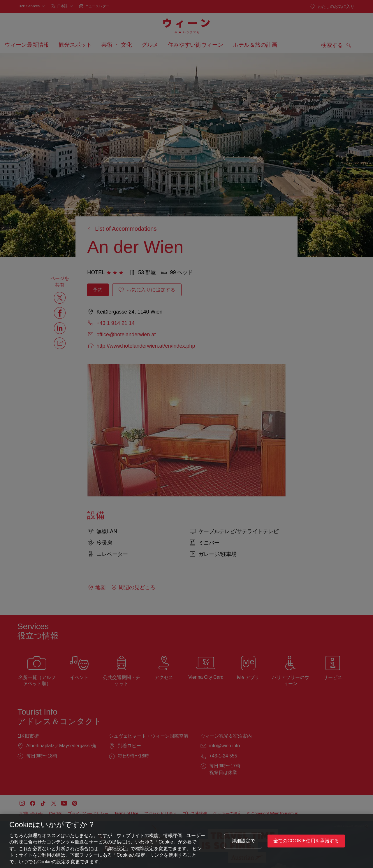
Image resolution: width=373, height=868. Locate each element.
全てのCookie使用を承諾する (306, 842)
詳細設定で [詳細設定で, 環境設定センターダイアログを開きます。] (243, 842)
